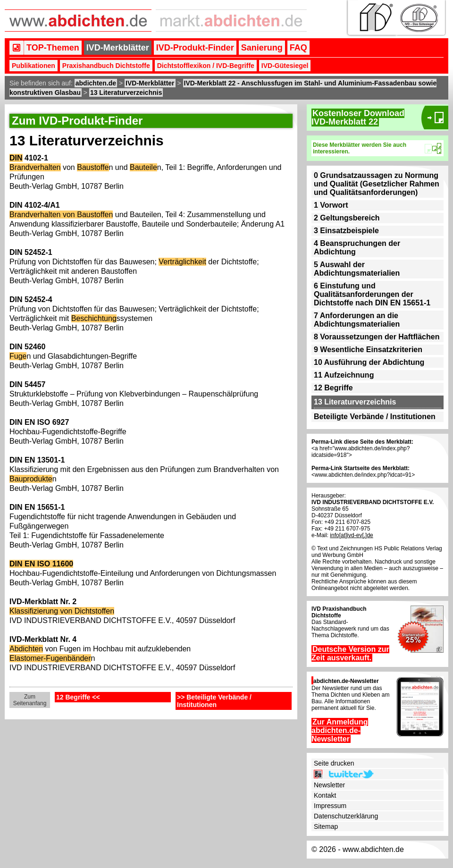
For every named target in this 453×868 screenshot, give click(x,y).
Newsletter (329, 785)
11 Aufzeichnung (344, 375)
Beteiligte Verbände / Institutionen (375, 417)
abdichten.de (96, 83)
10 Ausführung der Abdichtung (369, 362)
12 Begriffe (333, 388)
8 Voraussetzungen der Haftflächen (377, 337)
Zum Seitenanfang (30, 700)
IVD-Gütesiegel (285, 66)
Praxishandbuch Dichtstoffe (106, 66)
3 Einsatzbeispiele (346, 231)
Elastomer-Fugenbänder (50, 658)
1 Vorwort (331, 205)
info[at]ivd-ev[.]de (351, 535)
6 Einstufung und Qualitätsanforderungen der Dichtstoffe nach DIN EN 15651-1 (372, 294)
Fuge (18, 356)
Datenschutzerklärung (346, 816)
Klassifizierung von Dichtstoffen (62, 611)
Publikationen (34, 66)
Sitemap (326, 826)
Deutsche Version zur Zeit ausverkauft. (350, 653)
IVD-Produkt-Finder (195, 48)
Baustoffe (93, 167)
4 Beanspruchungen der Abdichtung (357, 248)
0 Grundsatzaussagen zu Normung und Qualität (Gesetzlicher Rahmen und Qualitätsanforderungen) (377, 184)
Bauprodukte (31, 479)
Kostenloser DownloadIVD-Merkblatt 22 (358, 118)
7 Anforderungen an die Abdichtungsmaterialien (357, 320)
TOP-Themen (53, 48)
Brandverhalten (35, 167)
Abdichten (26, 649)
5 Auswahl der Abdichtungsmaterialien (357, 269)
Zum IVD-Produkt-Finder (77, 121)
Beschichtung (94, 318)
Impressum (330, 806)
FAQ (298, 48)
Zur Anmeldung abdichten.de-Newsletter (340, 730)
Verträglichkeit (182, 262)
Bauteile (143, 167)
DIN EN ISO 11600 (41, 564)
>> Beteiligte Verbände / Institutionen (214, 701)
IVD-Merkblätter (118, 48)
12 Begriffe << (78, 697)
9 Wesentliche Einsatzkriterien (368, 350)
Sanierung (262, 48)
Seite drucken (334, 763)
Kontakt (325, 795)
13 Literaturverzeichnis (126, 93)
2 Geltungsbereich (347, 218)
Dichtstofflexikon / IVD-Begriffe (206, 66)
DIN (16, 158)
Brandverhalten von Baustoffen (61, 215)
